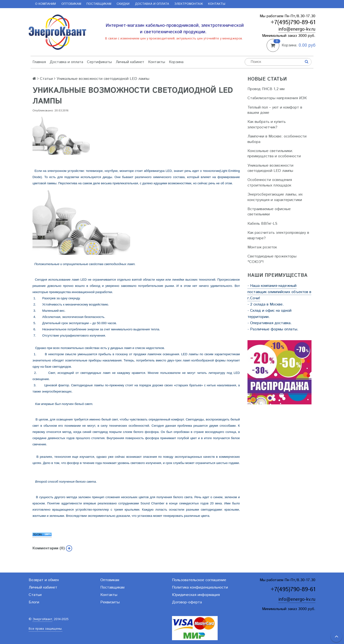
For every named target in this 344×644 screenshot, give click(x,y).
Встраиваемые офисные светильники (269, 212)
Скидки (123, 4)
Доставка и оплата (152, 4)
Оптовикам (71, 4)
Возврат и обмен (44, 580)
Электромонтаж (189, 4)
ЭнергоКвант (42, 619)
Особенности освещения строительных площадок (270, 183)
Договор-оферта (187, 602)
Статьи (46, 79)
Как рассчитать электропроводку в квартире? (278, 235)
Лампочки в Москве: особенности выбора (277, 139)
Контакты (217, 4)
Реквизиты (110, 602)
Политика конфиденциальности (200, 587)
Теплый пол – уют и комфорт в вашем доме (275, 110)
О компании (46, 4)
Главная (39, 62)
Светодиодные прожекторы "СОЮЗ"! (272, 259)
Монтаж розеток (262, 247)
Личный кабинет (130, 62)
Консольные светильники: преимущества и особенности (274, 154)
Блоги (34, 602)
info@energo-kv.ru (297, 29)
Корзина (176, 62)
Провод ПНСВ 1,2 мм (266, 89)
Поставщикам (99, 4)
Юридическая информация (196, 595)
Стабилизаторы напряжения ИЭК (277, 98)
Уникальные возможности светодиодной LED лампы (270, 168)
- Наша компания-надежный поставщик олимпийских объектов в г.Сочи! (279, 292)
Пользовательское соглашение (199, 580)
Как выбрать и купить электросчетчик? (267, 124)
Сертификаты (99, 62)
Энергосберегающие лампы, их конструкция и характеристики (275, 197)
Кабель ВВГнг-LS (262, 224)
